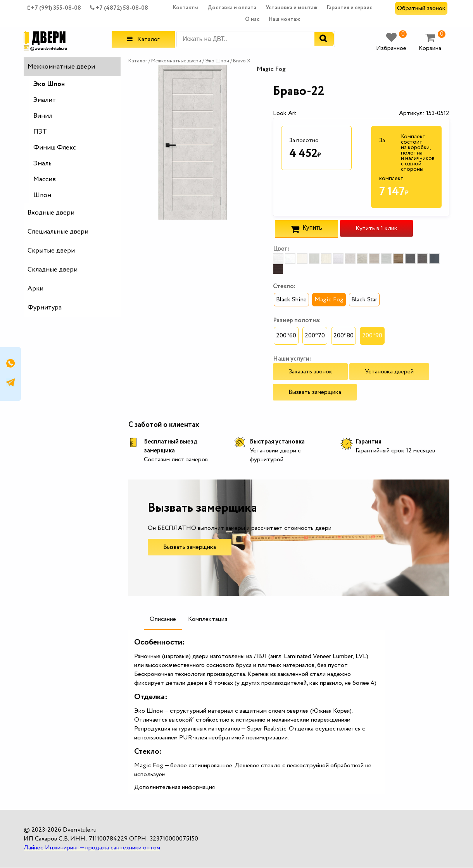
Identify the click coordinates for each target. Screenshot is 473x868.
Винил (43, 116)
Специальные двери (58, 232)
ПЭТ (40, 132)
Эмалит (45, 100)
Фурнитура (45, 308)
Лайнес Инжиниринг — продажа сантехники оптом (92, 848)
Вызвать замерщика (315, 392)
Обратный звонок (421, 8)
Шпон (42, 195)
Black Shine (291, 300)
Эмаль (42, 164)
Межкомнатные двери (61, 67)
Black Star (364, 300)
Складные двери (53, 270)
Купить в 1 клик (376, 228)
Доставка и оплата (232, 8)
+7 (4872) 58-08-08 (119, 8)
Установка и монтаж (292, 8)
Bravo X (242, 61)
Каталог (143, 39)
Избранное (391, 42)
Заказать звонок (310, 372)
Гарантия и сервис (350, 8)
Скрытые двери (51, 251)
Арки (35, 289)
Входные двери (51, 213)
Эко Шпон (49, 84)
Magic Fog (329, 300)
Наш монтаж (284, 19)
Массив (45, 180)
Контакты (186, 8)
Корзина (432, 42)
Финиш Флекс (55, 148)
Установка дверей (389, 372)
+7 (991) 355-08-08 (54, 8)
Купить (306, 229)
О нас (252, 19)
